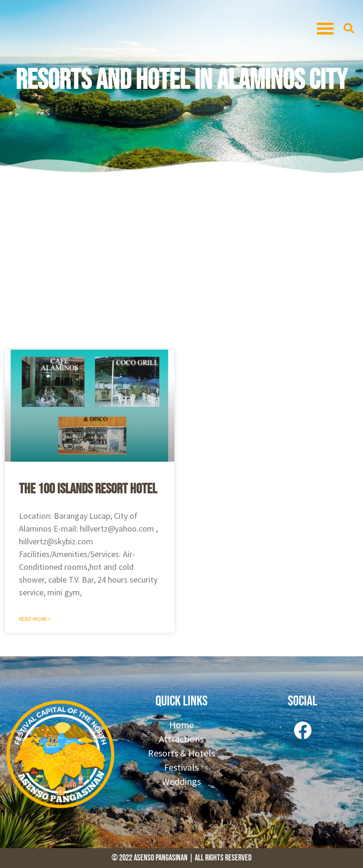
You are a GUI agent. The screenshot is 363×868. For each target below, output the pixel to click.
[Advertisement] (181, 260)
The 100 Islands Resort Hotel (88, 489)
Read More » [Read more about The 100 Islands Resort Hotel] (35, 619)
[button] (325, 28)
